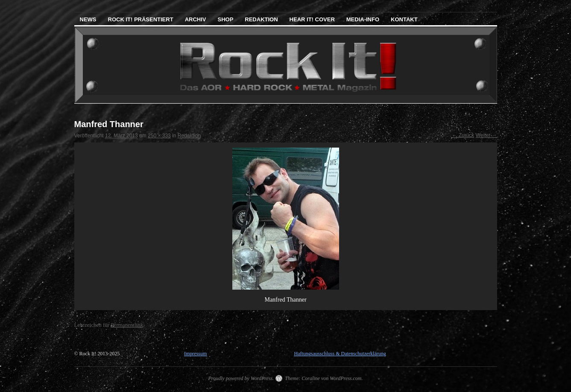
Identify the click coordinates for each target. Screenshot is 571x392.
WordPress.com (346, 378)
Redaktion (261, 19)
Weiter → (486, 135)
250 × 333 (159, 136)
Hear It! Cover (312, 19)
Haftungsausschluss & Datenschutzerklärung (340, 354)
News (88, 19)
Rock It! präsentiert (141, 19)
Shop (225, 19)
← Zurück (463, 135)
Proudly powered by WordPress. (241, 378)
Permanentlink (127, 325)
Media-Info (363, 19)
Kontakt (404, 19)
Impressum (195, 354)
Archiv (196, 19)
